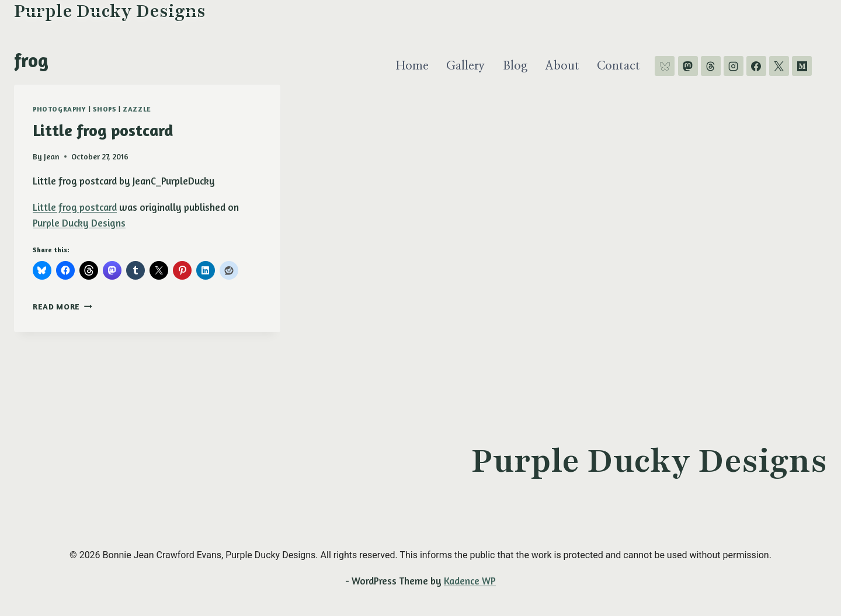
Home (412, 66)
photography (60, 109)
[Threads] (711, 66)
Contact (618, 66)
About (562, 66)
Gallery (465, 66)
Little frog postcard (103, 130)
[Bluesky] (665, 66)
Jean (52, 156)
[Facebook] (756, 66)
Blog (515, 66)
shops (104, 109)
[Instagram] (734, 66)
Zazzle (137, 109)
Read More (62, 307)
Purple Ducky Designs (79, 223)
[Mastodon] (688, 66)
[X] (779, 66)
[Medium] (802, 66)
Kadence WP (470, 581)
